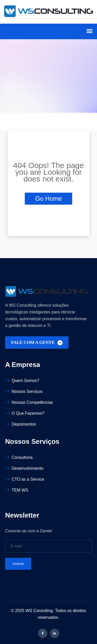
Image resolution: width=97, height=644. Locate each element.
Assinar (18, 564)
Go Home (48, 199)
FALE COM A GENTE (37, 343)
